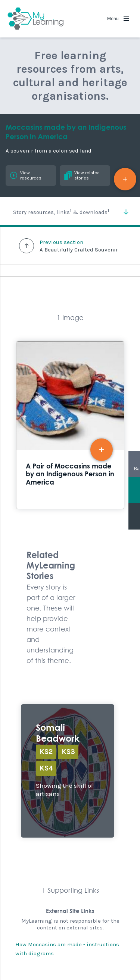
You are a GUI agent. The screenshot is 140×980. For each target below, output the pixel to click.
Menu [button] (118, 19)
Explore (68, 771)
